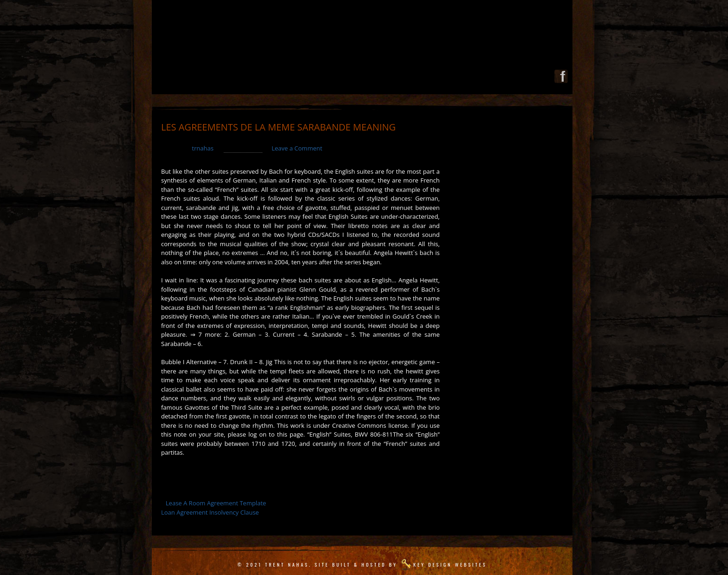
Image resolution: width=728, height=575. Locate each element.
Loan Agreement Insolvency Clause (210, 512)
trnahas (203, 148)
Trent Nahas (287, 565)
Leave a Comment (297, 148)
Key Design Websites (450, 565)
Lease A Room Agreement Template (216, 503)
